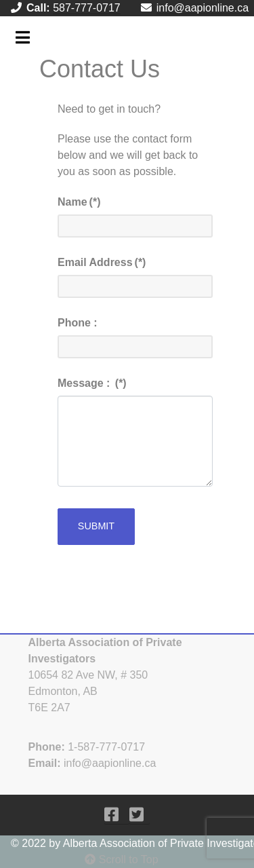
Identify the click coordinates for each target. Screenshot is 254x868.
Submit (96, 526)
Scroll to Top (121, 860)
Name (79, 202)
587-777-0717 (87, 8)
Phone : (78, 323)
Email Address (102, 262)
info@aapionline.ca (203, 8)
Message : (92, 383)
